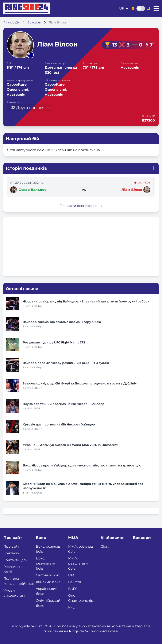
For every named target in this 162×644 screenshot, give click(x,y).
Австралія (130, 68)
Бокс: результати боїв (46, 563)
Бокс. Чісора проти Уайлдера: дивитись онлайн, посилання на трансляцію (82, 465)
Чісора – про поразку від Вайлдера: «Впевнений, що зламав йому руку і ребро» (86, 301)
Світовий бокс (48, 575)
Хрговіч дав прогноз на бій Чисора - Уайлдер (59, 424)
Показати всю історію (81, 206)
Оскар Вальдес (32, 190)
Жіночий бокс (48, 582)
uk (122, 8)
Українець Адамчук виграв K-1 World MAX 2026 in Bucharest (70, 445)
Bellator (75, 582)
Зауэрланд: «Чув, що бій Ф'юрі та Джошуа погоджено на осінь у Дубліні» (80, 383)
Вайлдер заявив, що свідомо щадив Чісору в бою (62, 322)
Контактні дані (16, 560)
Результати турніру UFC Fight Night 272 (54, 342)
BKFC (73, 589)
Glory (105, 546)
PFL (71, 607)
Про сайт (11, 546)
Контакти (11, 553)
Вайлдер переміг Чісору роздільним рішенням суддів (66, 363)
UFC (72, 575)
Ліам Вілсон (132, 190)
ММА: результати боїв (78, 563)
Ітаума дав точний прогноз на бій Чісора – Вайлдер (64, 404)
